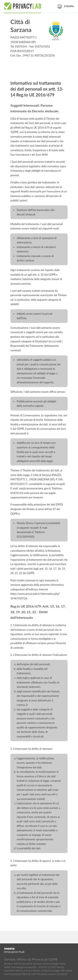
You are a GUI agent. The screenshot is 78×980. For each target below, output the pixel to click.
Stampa (66, 6)
